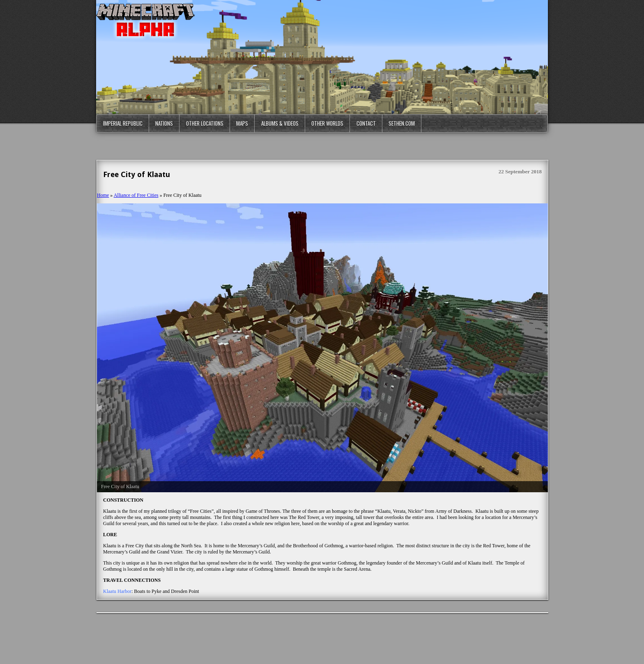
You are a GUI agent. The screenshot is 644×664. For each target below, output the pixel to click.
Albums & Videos (280, 123)
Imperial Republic (123, 123)
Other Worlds (327, 123)
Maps (242, 123)
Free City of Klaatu (137, 174)
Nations (164, 123)
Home (103, 195)
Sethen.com (402, 123)
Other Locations (205, 123)
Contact (366, 123)
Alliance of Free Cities (136, 195)
